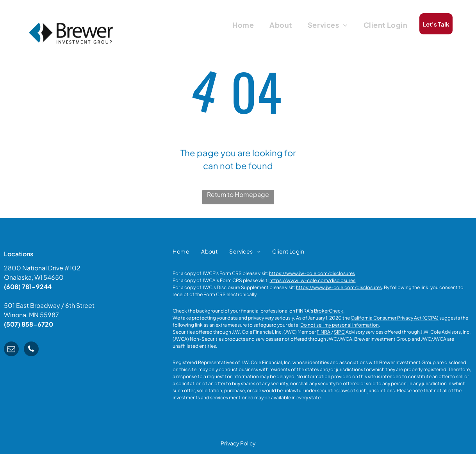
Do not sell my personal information (340, 325)
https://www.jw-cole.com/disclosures (312, 273)
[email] (11, 350)
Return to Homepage (238, 194)
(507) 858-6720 (29, 324)
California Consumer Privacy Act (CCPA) (395, 318)
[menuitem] (243, 25)
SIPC (339, 332)
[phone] (31, 350)
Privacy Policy (238, 443)
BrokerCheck (329, 311)
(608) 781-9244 (28, 287)
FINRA (324, 332)
